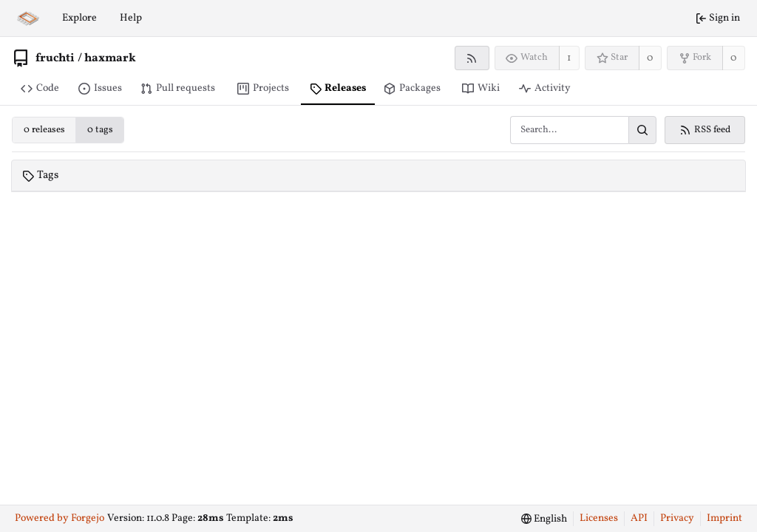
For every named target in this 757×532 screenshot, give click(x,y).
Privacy (677, 518)
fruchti (55, 58)
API (639, 518)
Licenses (599, 518)
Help (131, 18)
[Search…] (642, 130)
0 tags (100, 130)
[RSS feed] (472, 58)
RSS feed (705, 130)
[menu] (544, 519)
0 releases (44, 130)
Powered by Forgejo (60, 518)
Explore (79, 18)
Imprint (724, 518)
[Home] (28, 18)
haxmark (110, 58)
